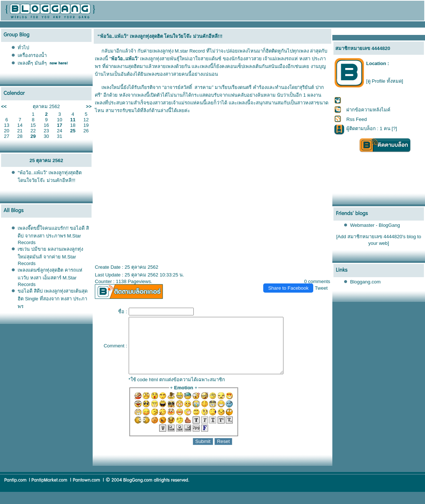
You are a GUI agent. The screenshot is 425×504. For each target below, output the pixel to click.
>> (89, 106)
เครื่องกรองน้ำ (32, 55)
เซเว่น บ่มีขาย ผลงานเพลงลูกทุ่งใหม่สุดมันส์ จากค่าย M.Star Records (50, 256)
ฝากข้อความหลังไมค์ (368, 110)
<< (4, 106)
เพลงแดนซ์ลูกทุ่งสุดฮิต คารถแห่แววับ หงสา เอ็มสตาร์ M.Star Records (50, 277)
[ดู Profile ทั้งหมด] (385, 81)
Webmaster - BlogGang (375, 225)
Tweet (321, 288)
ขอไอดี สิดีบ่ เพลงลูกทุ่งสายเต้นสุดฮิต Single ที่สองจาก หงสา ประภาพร (52, 299)
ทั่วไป (23, 48)
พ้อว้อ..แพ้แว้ (124, 59)
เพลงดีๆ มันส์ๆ (32, 63)
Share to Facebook (288, 288)
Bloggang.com (365, 282)
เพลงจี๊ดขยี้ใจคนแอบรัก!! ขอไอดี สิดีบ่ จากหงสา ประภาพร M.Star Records (53, 235)
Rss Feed (357, 119)
